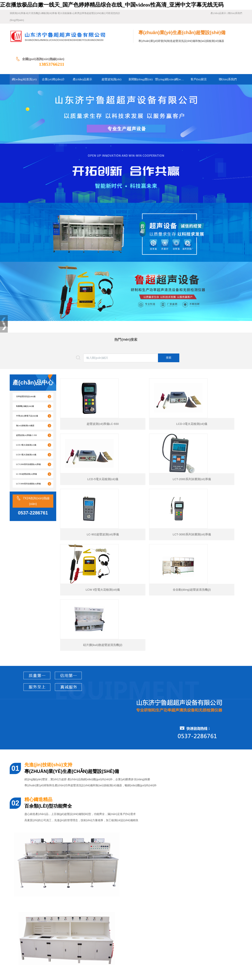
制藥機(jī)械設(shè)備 (25, 381)
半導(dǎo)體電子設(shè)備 (27, 391)
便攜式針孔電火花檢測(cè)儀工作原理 (43, 879)
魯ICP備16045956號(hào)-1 (93, 956)
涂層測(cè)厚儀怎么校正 (35, 865)
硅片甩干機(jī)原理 (31, 886)
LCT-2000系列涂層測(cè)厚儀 (28, 439)
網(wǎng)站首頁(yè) (21, 927)
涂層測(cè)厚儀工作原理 (35, 852)
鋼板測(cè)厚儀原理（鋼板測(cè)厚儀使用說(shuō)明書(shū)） (57, 859)
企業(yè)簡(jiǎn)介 (47, 927)
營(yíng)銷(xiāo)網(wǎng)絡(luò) (37, 933)
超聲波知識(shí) (91, 927)
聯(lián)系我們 (235, 13)
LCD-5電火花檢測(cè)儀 (26, 429)
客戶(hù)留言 (66, 933)
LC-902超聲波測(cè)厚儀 (26, 449)
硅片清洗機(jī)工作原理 (34, 893)
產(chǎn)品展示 (218, 13)
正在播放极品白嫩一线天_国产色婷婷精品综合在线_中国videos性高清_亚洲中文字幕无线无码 (112, 5)
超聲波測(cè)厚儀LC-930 (26, 410)
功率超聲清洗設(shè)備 (26, 371)
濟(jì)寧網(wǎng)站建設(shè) (26, 962)
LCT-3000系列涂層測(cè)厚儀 (28, 458)
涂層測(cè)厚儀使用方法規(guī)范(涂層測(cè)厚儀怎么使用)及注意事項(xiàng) (66, 872)
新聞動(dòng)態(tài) (115, 927)
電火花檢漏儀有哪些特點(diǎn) (39, 900)
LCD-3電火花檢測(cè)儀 (26, 420)
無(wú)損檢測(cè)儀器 (25, 400)
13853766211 (230, 39)
